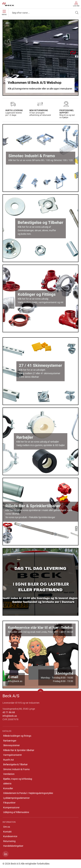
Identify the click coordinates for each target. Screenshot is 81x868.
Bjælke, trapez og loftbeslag (18, 779)
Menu (4, 13)
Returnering (9, 841)
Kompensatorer (11, 808)
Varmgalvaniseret (12, 755)
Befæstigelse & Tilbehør (15, 764)
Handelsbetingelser (13, 846)
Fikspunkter (9, 803)
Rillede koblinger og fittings (17, 736)
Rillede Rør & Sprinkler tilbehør (19, 750)
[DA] (8, 4)
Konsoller (8, 788)
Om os (7, 827)
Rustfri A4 (8, 760)
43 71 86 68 (9, 712)
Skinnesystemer (11, 745)
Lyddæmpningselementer (16, 798)
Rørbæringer (10, 741)
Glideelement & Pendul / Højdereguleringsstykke (28, 793)
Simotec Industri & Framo (16, 769)
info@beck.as (10, 716)
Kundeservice (10, 836)
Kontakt (7, 832)
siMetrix (7, 784)
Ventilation (9, 774)
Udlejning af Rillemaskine (16, 812)
